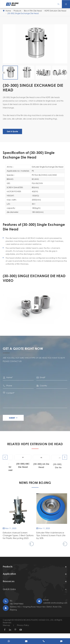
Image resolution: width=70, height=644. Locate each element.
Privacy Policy (23, 625)
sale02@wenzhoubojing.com (55, 603)
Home (8, 11)
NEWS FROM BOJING (35, 483)
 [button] (5, 457)
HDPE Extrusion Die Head (55, 11)
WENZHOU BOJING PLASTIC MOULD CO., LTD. (34, 620)
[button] (4, 73)
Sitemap (6, 625)
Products (17, 11)
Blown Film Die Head (33, 11)
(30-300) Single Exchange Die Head (23, 13)
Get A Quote (12, 131)
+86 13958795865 (17, 604)
